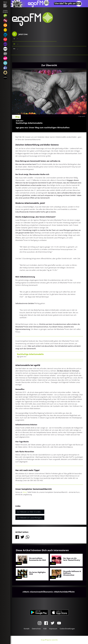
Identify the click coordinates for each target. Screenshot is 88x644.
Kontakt (27, 629)
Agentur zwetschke (52, 640)
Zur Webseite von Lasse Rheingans (30, 518)
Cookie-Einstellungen (67, 629)
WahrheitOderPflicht (65, 592)
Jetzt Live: (20, 34)
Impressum (53, 629)
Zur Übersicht (49, 65)
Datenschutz (36, 629)
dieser (25, 492)
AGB (45, 629)
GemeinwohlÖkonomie (42, 592)
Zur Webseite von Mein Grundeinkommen (31, 512)
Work (26, 592)
